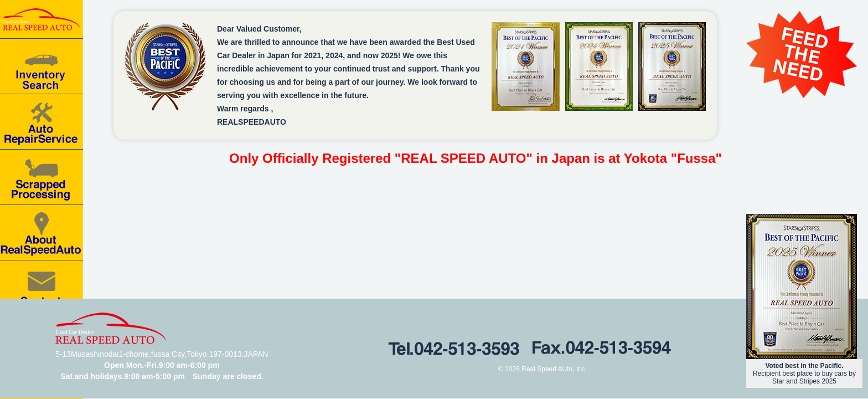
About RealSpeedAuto (42, 233)
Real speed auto (42, 19)
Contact (42, 288)
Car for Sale (42, 66)
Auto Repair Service (42, 122)
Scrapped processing (42, 177)
